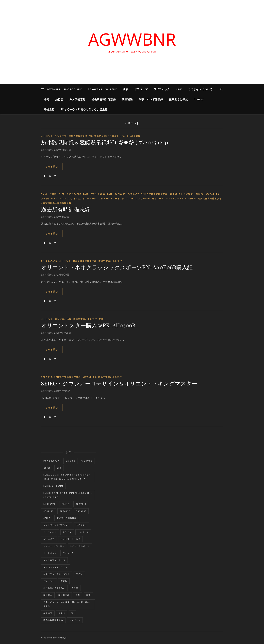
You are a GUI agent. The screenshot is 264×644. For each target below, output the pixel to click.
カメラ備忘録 (77, 99)
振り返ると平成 (178, 99)
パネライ (170, 199)
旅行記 (59, 99)
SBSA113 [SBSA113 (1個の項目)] (48, 511)
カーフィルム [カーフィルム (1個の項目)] (50, 532)
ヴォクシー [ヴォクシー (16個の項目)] (49, 581)
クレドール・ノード (109, 199)
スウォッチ (144, 199)
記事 (101, 319)
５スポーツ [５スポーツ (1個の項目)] (75, 620)
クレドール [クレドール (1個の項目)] (83, 532)
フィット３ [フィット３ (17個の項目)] (68, 553)
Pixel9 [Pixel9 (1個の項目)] (66, 504)
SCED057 (133, 194)
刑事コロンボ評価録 (151, 99)
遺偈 (46, 99)
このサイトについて (200, 89)
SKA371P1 (176, 194)
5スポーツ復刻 (49, 194)
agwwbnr (46, 150)
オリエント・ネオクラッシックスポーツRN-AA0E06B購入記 (117, 267)
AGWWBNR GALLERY (102, 89)
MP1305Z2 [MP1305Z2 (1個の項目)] (49, 504)
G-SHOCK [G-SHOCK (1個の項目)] (87, 461)
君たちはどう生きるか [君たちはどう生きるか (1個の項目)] (54, 588)
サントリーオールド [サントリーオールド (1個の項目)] (70, 539)
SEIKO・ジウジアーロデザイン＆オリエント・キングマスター (119, 383)
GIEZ (62, 194)
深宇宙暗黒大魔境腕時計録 (57, 203)
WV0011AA (212, 194)
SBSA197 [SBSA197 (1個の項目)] (65, 511)
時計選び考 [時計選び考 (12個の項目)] (64, 595)
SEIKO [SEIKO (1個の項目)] (47, 518)
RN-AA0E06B (49, 261)
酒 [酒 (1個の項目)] (72, 613)
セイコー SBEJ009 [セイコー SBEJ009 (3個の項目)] (54, 546)
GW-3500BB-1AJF (78, 194)
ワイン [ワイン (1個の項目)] (79, 574)
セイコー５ (158, 199)
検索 (125, 89)
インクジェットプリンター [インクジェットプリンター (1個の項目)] (57, 525)
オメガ (77, 199)
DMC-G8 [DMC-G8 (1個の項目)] (70, 461)
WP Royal (62, 638)
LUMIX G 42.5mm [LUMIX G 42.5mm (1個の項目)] (53, 486)
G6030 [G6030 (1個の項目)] (47, 468)
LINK (179, 89)
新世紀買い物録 (63, 319)
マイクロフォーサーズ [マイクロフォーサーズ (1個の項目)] (54, 560)
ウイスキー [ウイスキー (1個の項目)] (81, 525)
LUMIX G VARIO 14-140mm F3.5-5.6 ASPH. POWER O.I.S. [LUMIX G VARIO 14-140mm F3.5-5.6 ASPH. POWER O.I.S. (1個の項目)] (68, 495)
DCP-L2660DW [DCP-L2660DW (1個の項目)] (52, 461)
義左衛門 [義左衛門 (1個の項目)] (48, 613)
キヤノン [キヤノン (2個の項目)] (67, 532)
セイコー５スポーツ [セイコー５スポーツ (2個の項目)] (80, 546)
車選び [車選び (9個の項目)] (62, 613)
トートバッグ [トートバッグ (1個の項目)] (50, 553)
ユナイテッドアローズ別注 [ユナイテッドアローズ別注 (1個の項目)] (57, 574)
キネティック (90, 199)
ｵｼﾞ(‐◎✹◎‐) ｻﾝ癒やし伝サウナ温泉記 (84, 109)
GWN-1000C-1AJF (102, 194)
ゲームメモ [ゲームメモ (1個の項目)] (49, 539)
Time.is (199, 99)
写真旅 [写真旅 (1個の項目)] (64, 581)
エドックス (65, 199)
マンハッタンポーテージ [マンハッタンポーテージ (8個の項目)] (55, 567)
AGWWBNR (132, 39)
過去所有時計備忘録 (104, 99)
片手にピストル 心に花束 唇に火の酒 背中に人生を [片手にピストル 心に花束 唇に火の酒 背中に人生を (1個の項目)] (68, 604)
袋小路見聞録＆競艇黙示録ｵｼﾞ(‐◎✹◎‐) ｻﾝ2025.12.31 (105, 142)
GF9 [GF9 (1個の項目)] (59, 468)
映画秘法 (127, 99)
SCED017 (120, 194)
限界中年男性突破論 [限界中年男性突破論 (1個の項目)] (53, 620)
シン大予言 (61, 136)
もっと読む (52, 166)
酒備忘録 (49, 109)
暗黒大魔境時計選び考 (80, 136)
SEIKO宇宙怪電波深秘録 (154, 194)
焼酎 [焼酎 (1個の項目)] (78, 595)
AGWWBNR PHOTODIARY (64, 89)
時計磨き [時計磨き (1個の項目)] (48, 595)
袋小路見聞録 (133, 136)
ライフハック (162, 89)
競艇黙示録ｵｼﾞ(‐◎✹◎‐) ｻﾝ (109, 136)
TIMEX (200, 194)
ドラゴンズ (141, 89)
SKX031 (189, 194)
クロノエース (129, 199)
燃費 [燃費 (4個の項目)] (88, 595)
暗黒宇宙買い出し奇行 (110, 261)
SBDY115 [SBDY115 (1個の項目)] (81, 504)
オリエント (47, 136)
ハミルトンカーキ (187, 199)
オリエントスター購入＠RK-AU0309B (88, 325)
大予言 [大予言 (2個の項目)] (75, 588)
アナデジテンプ (49, 199)
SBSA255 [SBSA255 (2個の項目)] (81, 511)
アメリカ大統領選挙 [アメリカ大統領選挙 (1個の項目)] (67, 518)
